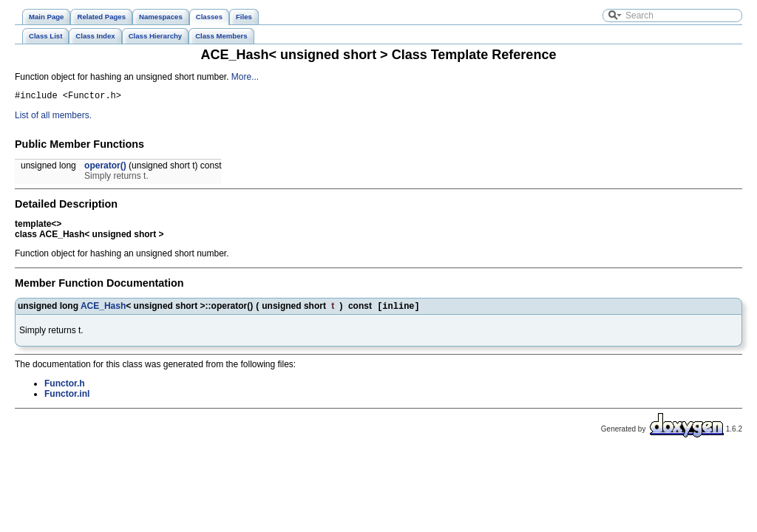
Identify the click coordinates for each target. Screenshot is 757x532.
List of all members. (53, 117)
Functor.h (65, 387)
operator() (105, 168)
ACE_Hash (103, 309)
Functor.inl (67, 398)
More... (245, 77)
